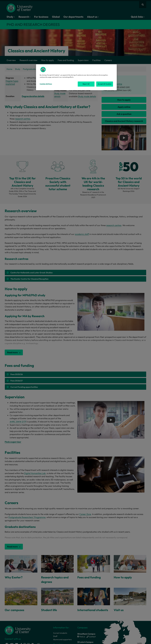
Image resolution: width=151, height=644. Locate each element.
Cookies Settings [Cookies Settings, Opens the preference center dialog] (46, 84)
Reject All (86, 84)
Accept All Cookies (105, 84)
